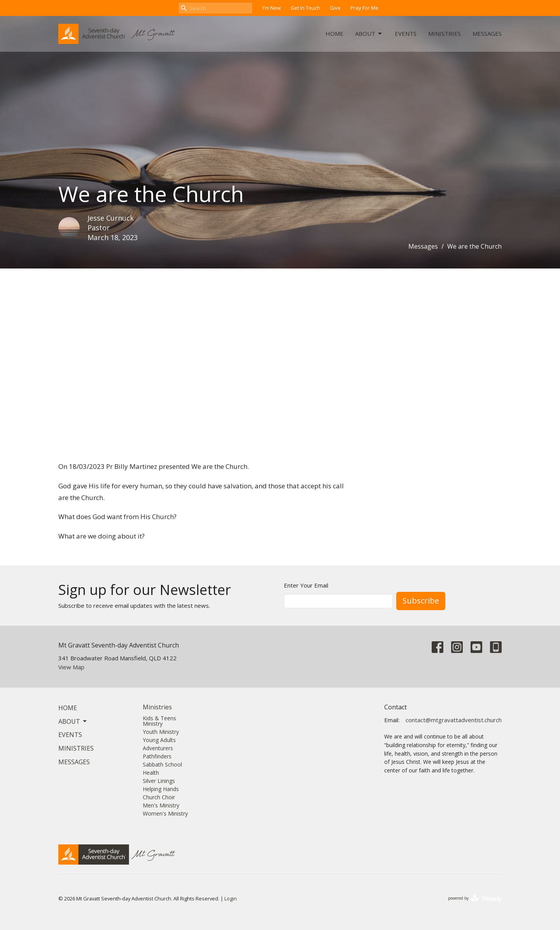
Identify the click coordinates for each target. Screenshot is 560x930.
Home (334, 33)
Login (231, 898)
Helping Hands (161, 789)
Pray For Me (364, 8)
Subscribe (421, 601)
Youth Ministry (161, 732)
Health (151, 773)
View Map (71, 667)
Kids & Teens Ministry (159, 721)
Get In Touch (305, 8)
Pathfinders (157, 756)
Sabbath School (162, 764)
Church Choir (159, 797)
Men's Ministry (161, 805)
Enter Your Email (306, 585)
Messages (487, 33)
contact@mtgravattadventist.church (454, 720)
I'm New (272, 8)
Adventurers (158, 748)
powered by (475, 899)
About (369, 34)
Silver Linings (159, 781)
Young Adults (159, 740)
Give (335, 8)
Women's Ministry (165, 813)
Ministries (444, 33)
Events (406, 33)
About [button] (73, 721)
